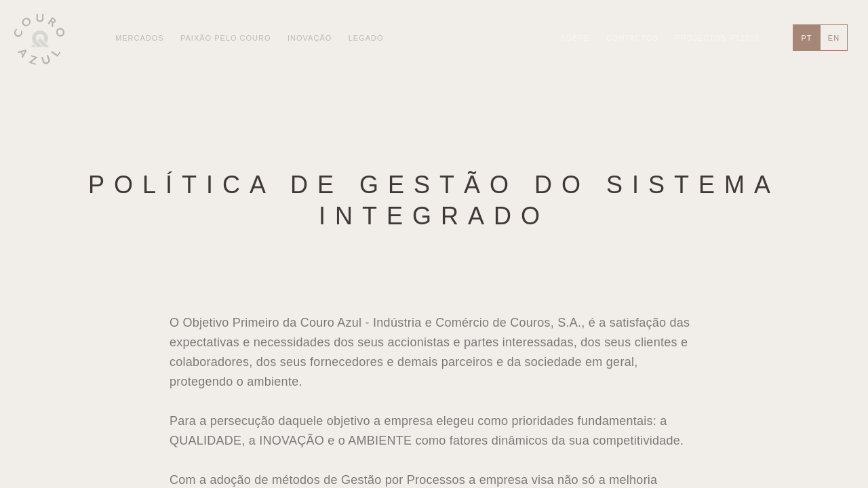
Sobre (575, 38)
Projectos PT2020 (717, 38)
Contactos (632, 38)
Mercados (140, 38)
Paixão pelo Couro (226, 38)
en (834, 38)
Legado (366, 38)
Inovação (310, 38)
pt (807, 38)
